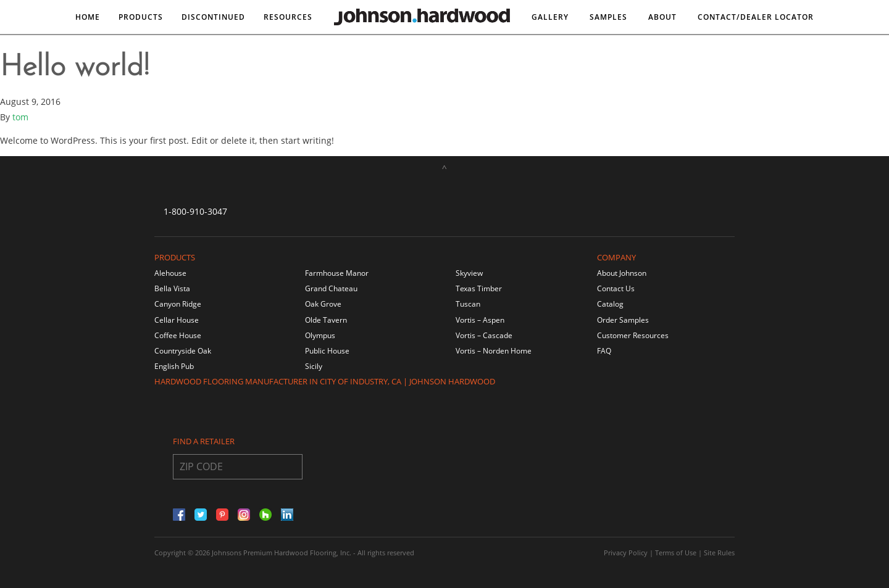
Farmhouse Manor (337, 273)
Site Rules (719, 553)
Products (141, 17)
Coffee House (178, 335)
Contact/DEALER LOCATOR (756, 17)
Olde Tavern (326, 320)
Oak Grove (323, 304)
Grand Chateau (331, 288)
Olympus (320, 335)
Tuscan (468, 304)
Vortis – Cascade (484, 335)
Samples (608, 17)
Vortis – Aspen (480, 320)
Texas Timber (479, 288)
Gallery (550, 17)
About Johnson (622, 273)
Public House (327, 351)
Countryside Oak (183, 351)
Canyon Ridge (178, 304)
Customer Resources (633, 335)
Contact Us (616, 288)
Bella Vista (172, 288)
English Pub (174, 366)
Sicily (314, 366)
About (662, 17)
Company (616, 257)
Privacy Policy (626, 553)
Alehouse (170, 273)
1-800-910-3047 (195, 211)
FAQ (604, 351)
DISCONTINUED (213, 17)
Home (88, 17)
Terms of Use (676, 553)
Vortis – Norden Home (494, 351)
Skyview (469, 273)
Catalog (610, 304)
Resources (288, 17)
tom (20, 117)
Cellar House (177, 320)
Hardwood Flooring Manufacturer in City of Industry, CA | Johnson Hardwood (325, 381)
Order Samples (623, 320)
